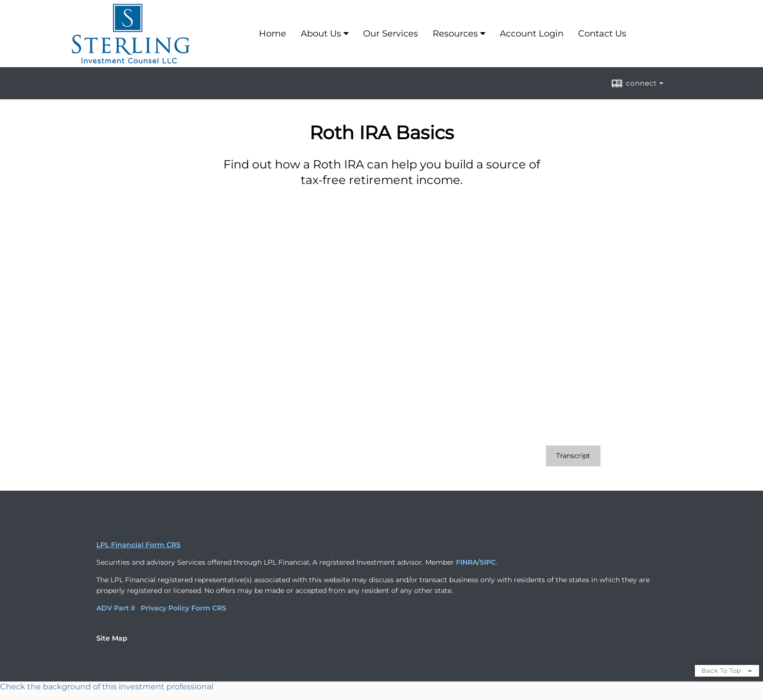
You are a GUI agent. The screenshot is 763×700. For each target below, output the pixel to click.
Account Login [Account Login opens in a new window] (532, 34)
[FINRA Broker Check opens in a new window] (381, 687)
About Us (321, 34)
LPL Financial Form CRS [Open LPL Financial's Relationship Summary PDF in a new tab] (138, 545)
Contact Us (602, 34)
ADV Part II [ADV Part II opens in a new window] (116, 608)
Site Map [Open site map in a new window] (112, 638)
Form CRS (209, 608)
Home (272, 34)
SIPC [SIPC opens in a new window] (488, 562)
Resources (455, 34)
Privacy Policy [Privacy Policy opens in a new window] (165, 608)
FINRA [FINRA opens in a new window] (467, 562)
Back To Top (727, 671)
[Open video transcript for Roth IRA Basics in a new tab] (573, 456)
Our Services (391, 34)
